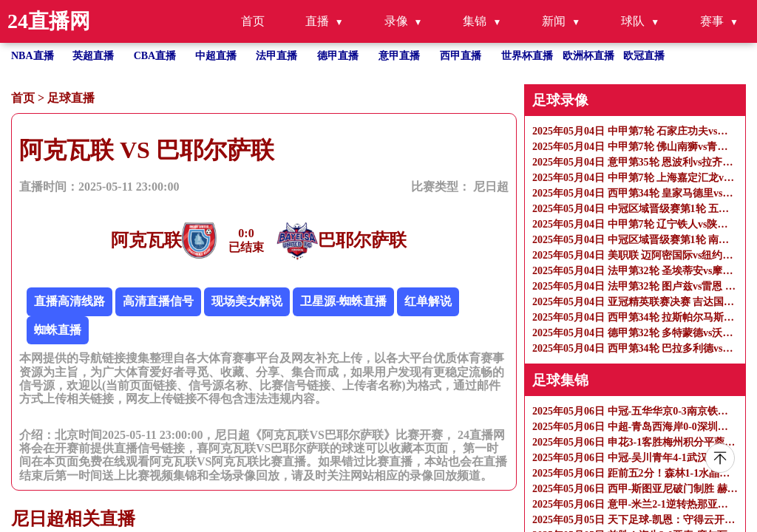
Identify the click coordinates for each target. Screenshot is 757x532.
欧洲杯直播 (588, 56)
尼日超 (491, 187)
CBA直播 (155, 56)
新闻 (554, 21)
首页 (253, 21)
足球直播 (71, 98)
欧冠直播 (644, 56)
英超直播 (93, 56)
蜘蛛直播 (58, 330)
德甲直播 (338, 56)
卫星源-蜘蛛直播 (343, 301)
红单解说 (428, 301)
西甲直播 (461, 56)
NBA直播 (33, 56)
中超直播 (216, 56)
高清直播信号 (158, 301)
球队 (633, 21)
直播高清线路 (69, 301)
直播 (317, 21)
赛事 (712, 21)
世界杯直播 (527, 56)
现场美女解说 (247, 301)
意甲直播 (399, 56)
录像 (396, 21)
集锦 (475, 21)
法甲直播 (276, 56)
